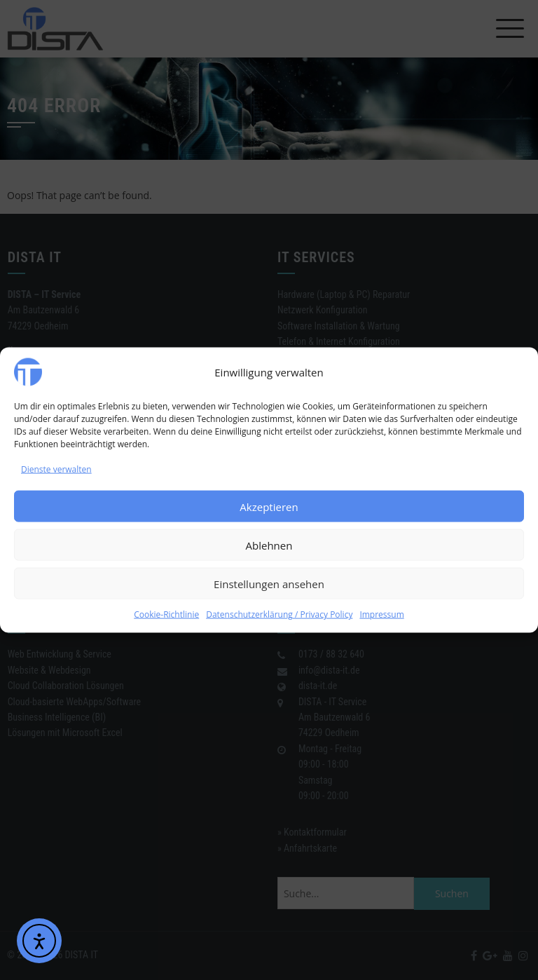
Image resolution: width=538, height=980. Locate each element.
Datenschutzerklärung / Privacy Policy (279, 614)
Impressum (381, 614)
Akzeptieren (269, 507)
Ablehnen (269, 545)
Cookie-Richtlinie (166, 614)
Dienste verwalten (56, 469)
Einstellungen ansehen (269, 584)
